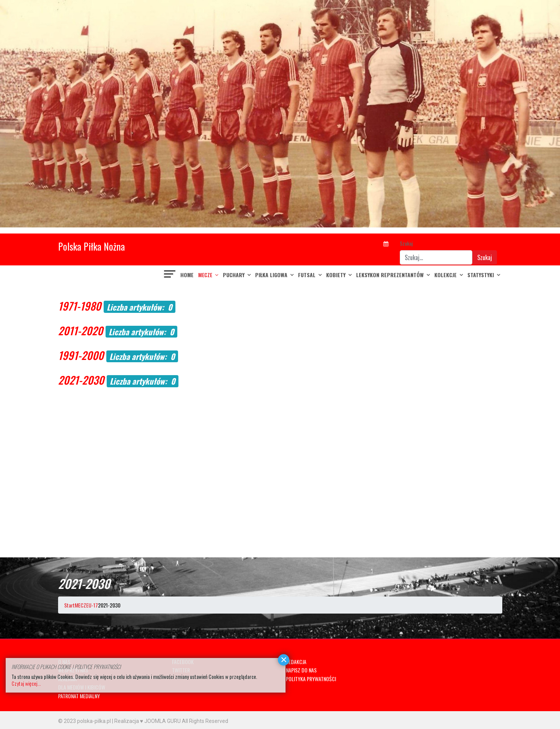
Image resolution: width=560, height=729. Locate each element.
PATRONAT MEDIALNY (79, 696)
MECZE (205, 275)
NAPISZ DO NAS (301, 670)
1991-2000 (81, 355)
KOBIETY (336, 275)
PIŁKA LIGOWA (271, 275)
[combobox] (436, 257)
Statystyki (481, 275)
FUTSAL (307, 275)
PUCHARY (234, 275)
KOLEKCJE (446, 275)
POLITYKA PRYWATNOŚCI (311, 679)
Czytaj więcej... (26, 683)
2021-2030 (81, 380)
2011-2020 (80, 331)
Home (187, 275)
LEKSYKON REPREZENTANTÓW (390, 275)
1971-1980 (80, 306)
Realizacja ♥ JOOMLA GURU (147, 721)
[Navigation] (170, 275)
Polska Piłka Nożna (91, 246)
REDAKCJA (296, 662)
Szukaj (406, 243)
